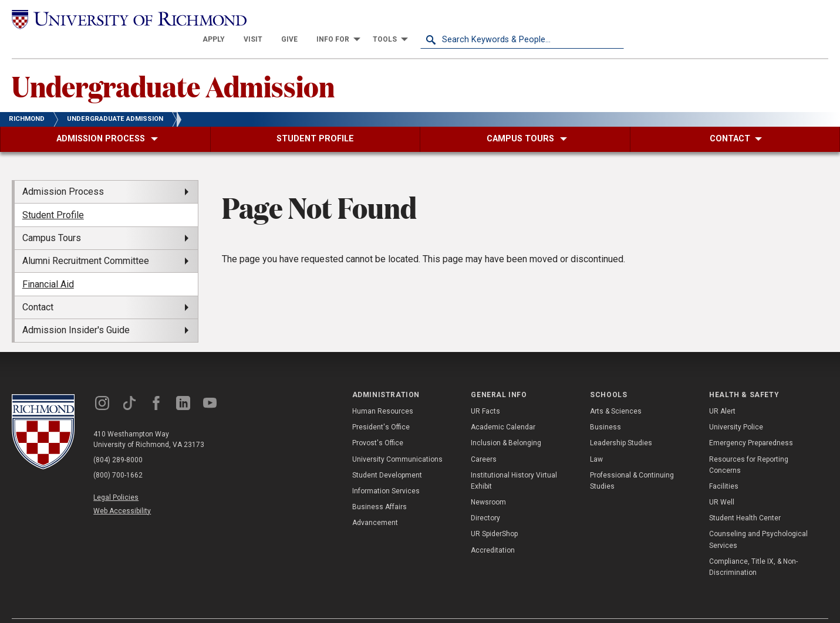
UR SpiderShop (494, 513)
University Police (736, 407)
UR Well (722, 482)
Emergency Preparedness (751, 422)
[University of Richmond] (114, 19)
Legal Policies (116, 476)
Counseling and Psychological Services (758, 519)
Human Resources (383, 391)
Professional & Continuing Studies (632, 460)
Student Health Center (745, 497)
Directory (485, 497)
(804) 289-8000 (118, 439)
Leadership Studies (621, 422)
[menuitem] (417, 19)
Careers (484, 438)
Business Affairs (379, 486)
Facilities (724, 466)
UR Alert (722, 391)
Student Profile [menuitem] (53, 194)
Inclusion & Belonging (506, 422)
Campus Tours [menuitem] (52, 217)
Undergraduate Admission (173, 65)
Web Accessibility (122, 490)
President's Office (381, 407)
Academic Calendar (503, 407)
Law (596, 438)
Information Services (386, 470)
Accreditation (493, 529)
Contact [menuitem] (38, 287)
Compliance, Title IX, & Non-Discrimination (753, 546)
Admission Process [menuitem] (63, 171)
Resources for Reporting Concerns (749, 444)
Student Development (387, 454)
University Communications (397, 438)
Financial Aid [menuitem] (48, 263)
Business (605, 407)
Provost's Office (378, 422)
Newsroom (488, 482)
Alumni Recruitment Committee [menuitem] (86, 240)
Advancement (375, 502)
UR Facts (485, 391)
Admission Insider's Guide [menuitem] (76, 309)
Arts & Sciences (616, 391)
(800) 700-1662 (118, 454)
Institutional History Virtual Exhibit (514, 460)
